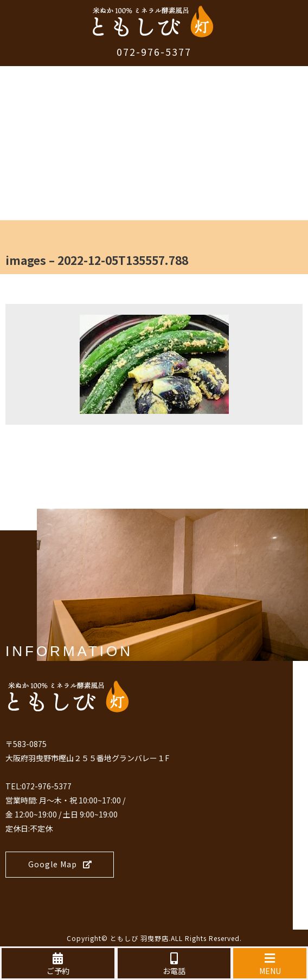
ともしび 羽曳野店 (139, 938)
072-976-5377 (154, 51)
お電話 (174, 964)
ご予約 (58, 964)
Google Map (60, 864)
